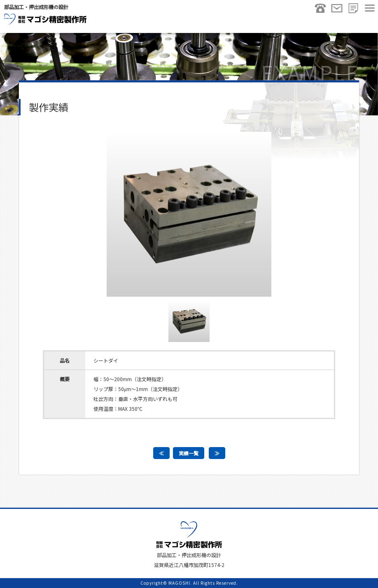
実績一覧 (189, 453)
